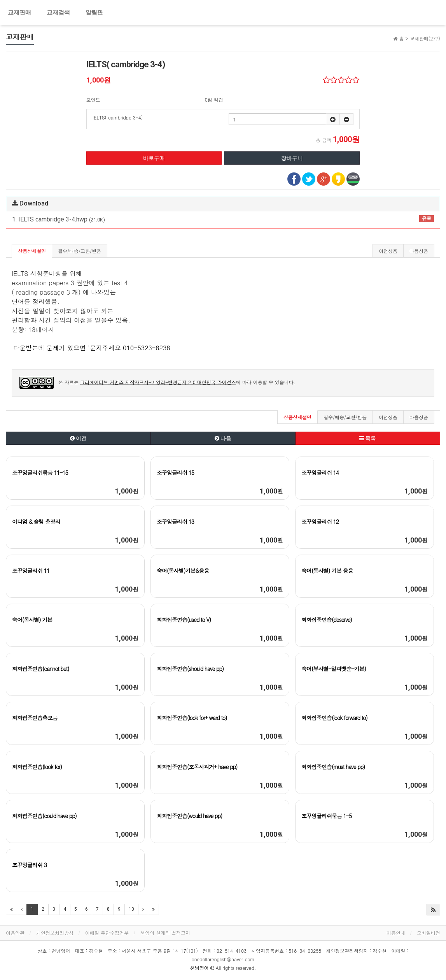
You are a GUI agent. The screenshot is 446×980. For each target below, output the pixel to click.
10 (131, 909)
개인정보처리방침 (55, 933)
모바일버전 (429, 933)
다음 (223, 438)
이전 (78, 438)
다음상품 (419, 251)
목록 (368, 438)
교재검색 (58, 12)
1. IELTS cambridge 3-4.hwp (223, 219)
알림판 (94, 12)
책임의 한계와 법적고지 (165, 933)
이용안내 (396, 933)
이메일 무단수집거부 (107, 933)
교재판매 (19, 12)
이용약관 (15, 933)
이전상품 (388, 251)
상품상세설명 (32, 251)
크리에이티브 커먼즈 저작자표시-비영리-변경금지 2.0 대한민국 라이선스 (158, 382)
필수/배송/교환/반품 (80, 251)
